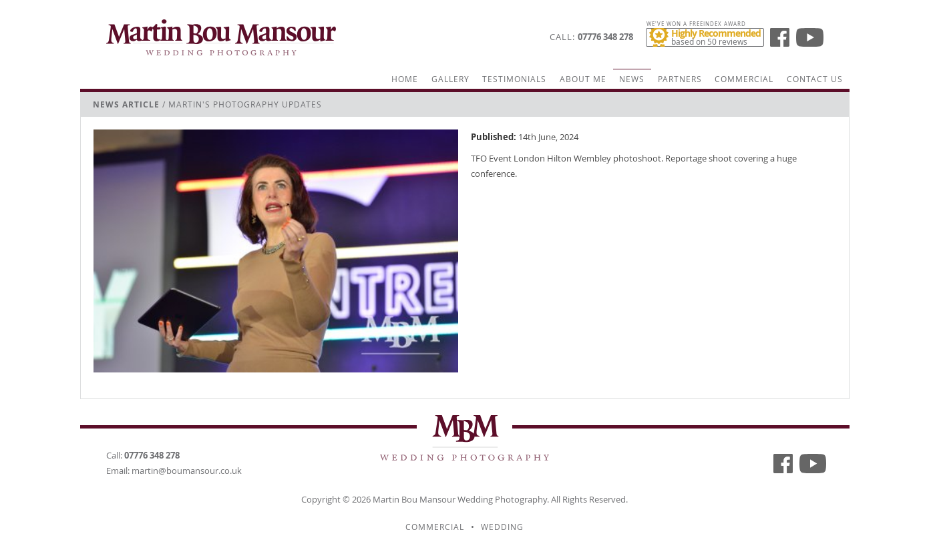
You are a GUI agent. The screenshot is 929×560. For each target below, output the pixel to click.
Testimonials (514, 79)
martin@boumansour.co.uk (187, 471)
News (632, 79)
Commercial (744, 79)
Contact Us (815, 79)
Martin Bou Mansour (414, 499)
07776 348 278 (605, 37)
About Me (583, 79)
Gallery (450, 79)
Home (405, 79)
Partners (680, 79)
